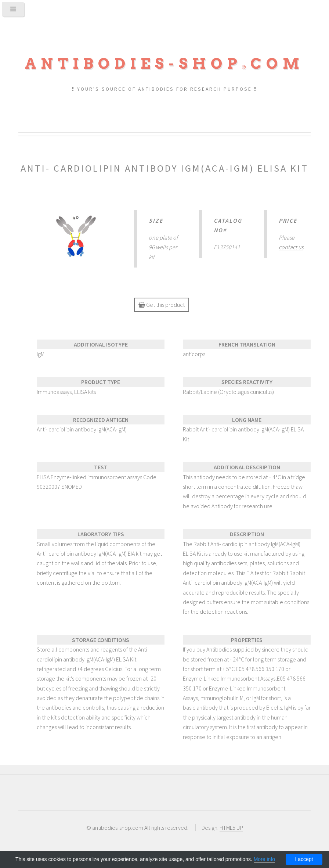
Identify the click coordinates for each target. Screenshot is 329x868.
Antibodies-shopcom (164, 64)
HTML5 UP (231, 828)
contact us (291, 247)
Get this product (162, 305)
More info (264, 859)
